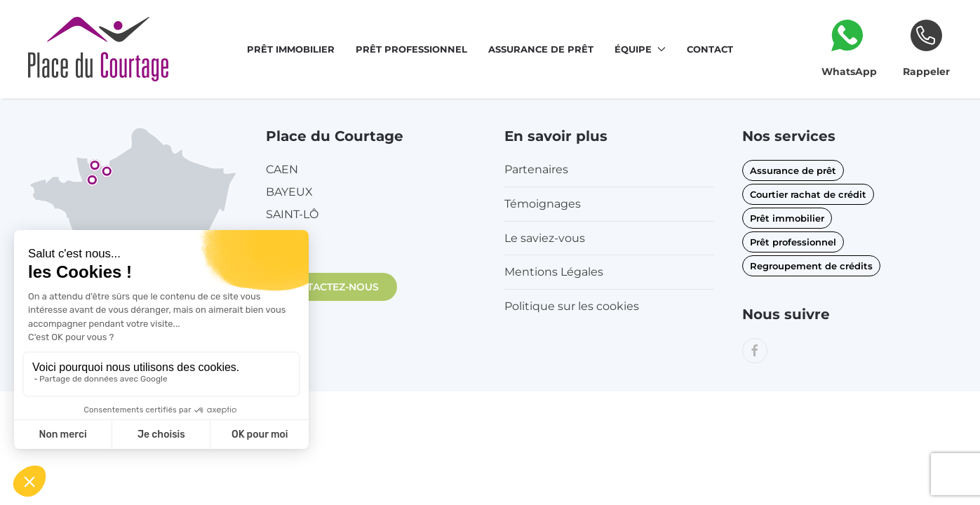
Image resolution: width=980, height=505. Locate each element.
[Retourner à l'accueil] (98, 49)
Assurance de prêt (541, 49)
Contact (710, 49)
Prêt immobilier (291, 49)
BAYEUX (289, 192)
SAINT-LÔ (292, 214)
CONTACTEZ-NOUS (331, 287)
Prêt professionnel (411, 49)
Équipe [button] (640, 49)
